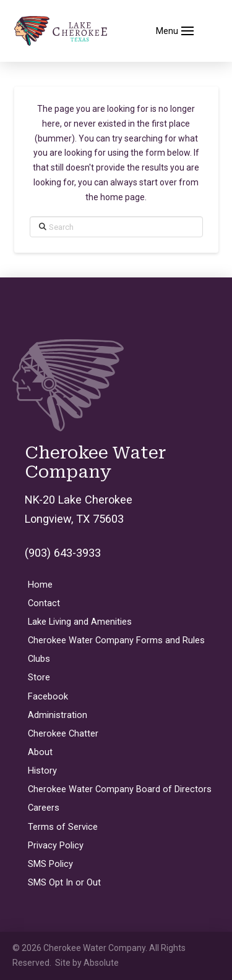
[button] (175, 31)
